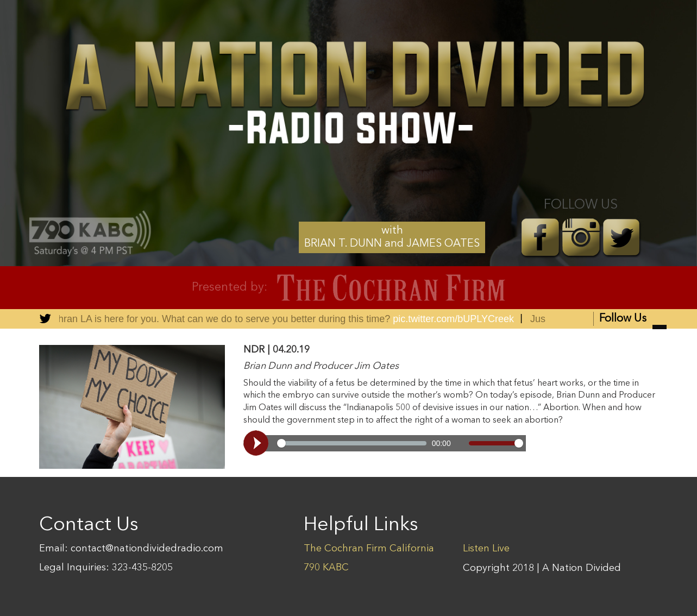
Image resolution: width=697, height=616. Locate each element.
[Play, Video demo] (258, 443)
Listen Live (486, 549)
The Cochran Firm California (369, 549)
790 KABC (326, 568)
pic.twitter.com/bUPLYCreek (454, 319)
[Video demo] (385, 443)
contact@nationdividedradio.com (147, 549)
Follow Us (633, 320)
